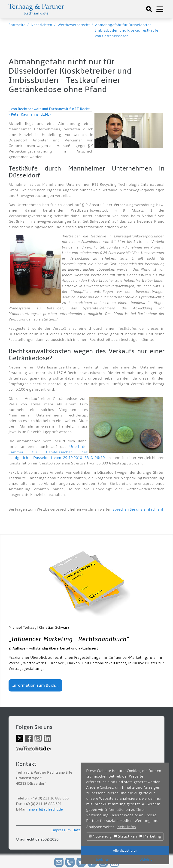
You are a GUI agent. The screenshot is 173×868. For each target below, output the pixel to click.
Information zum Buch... (35, 685)
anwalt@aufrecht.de (46, 809)
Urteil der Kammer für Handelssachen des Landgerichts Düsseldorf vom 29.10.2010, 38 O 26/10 (57, 452)
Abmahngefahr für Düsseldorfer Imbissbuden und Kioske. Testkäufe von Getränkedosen (127, 30)
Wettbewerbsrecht (74, 25)
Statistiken (126, 836)
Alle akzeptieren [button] (125, 851)
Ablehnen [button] (147, 860)
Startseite (17, 25)
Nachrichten (41, 25)
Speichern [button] (103, 860)
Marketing (150, 836)
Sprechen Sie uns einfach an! (138, 509)
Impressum (61, 830)
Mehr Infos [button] (126, 827)
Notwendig (100, 836)
